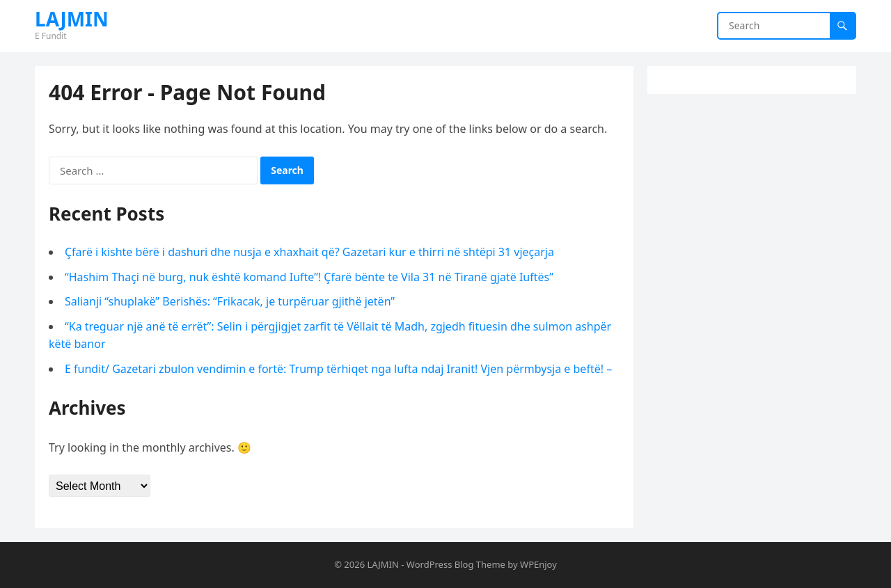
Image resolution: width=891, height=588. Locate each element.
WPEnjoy (538, 564)
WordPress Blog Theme (456, 564)
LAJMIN (72, 19)
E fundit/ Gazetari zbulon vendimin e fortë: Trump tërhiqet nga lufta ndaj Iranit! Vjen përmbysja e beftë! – (338, 369)
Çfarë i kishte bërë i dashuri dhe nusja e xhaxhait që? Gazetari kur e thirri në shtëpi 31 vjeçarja (309, 252)
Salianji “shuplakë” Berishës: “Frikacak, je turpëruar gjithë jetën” (230, 301)
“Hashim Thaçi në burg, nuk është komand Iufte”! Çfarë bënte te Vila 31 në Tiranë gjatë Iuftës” (309, 277)
